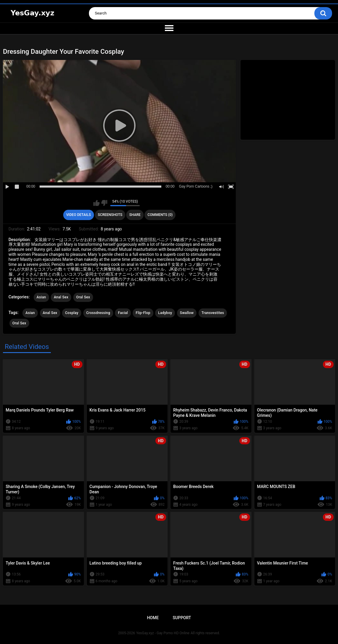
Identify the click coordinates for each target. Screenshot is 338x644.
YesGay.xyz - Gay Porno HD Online (163, 633)
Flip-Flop (143, 313)
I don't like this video (104, 203)
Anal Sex (61, 297)
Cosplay (72, 313)
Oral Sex (83, 297)
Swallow (187, 313)
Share (135, 215)
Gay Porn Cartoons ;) (196, 186)
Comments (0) (160, 215)
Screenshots (110, 215)
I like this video (96, 203)
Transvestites (213, 313)
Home (153, 618)
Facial (123, 313)
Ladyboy (165, 313)
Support (182, 618)
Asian (41, 297)
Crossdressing (98, 313)
